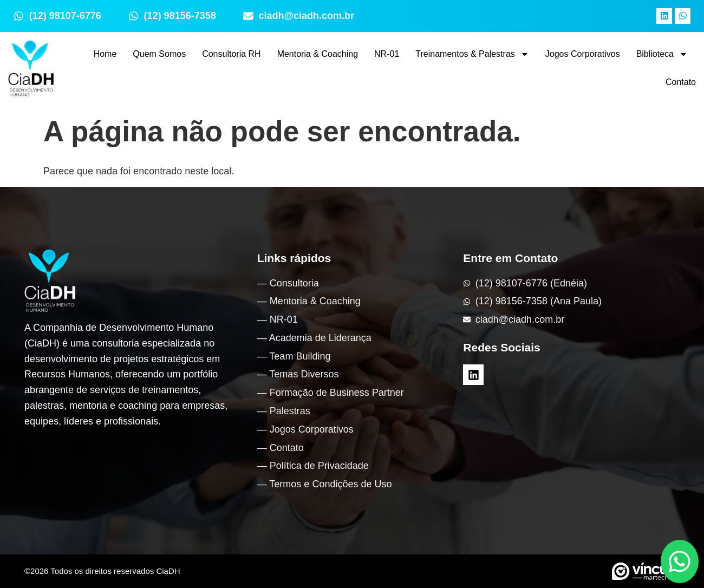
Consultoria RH (231, 54)
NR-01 (387, 54)
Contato (681, 82)
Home (105, 54)
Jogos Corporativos (583, 54)
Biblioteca (662, 54)
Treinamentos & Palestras (472, 54)
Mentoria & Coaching (318, 54)
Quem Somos (159, 54)
